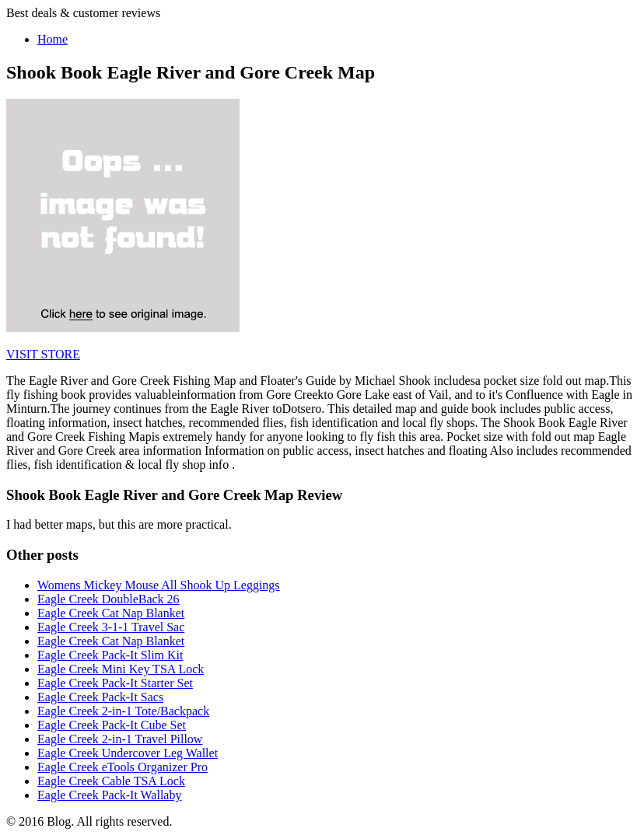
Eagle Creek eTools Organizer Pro (122, 767)
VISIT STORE (43, 354)
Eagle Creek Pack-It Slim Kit (110, 655)
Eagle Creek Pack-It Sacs (100, 697)
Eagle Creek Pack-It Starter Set (115, 683)
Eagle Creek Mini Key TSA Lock (121, 669)
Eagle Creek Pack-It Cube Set (112, 725)
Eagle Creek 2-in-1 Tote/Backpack (123, 711)
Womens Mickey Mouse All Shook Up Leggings (159, 585)
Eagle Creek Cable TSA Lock (111, 781)
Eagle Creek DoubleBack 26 (108, 599)
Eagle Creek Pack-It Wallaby (109, 795)
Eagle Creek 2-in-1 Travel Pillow (120, 739)
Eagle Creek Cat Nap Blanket (111, 613)
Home (52, 39)
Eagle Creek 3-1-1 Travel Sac (111, 627)
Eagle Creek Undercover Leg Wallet (128, 753)
